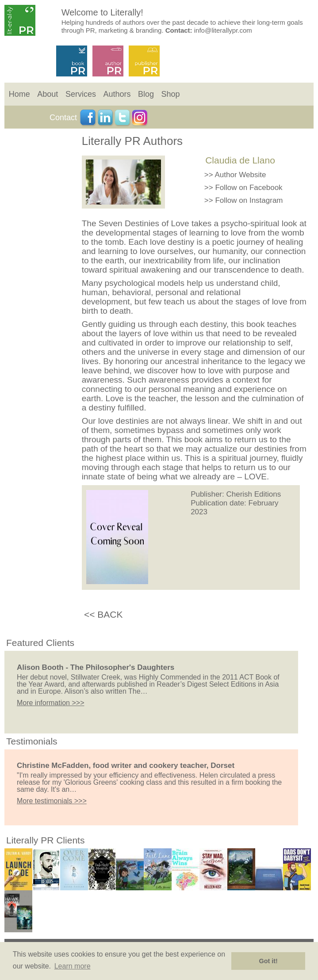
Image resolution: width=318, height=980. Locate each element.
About (48, 94)
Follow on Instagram (249, 200)
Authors (117, 94)
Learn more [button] (73, 966)
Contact (63, 118)
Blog (146, 94)
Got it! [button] (268, 961)
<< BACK (103, 614)
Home (19, 94)
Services (81, 94)
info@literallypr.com (223, 30)
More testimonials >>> (52, 801)
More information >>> (51, 703)
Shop (171, 94)
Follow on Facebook (249, 188)
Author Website (241, 175)
